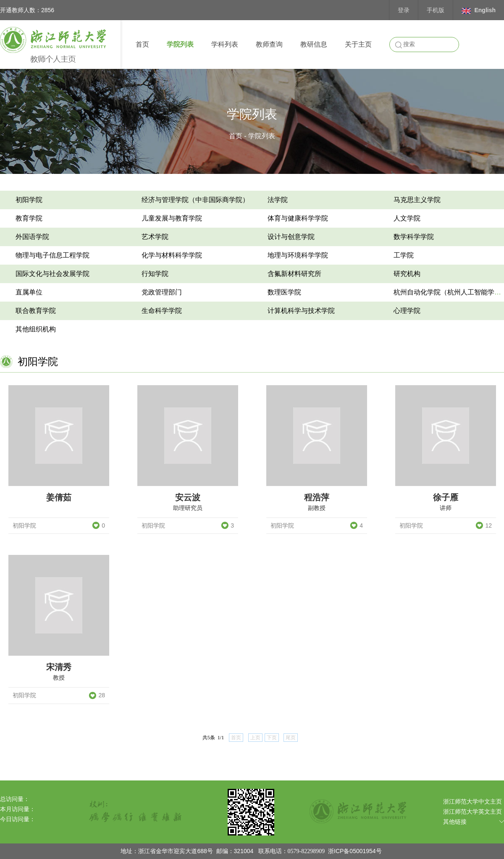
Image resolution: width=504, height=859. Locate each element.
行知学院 (155, 274)
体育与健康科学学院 (298, 218)
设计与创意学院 (291, 237)
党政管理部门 (162, 292)
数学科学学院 (414, 237)
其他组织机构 (36, 329)
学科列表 (225, 44)
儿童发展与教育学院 (172, 218)
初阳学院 (29, 200)
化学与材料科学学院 (172, 255)
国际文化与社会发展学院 (52, 274)
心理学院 (407, 311)
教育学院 (29, 218)
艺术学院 (155, 237)
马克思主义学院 (417, 200)
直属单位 (29, 292)
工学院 (404, 255)
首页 (142, 44)
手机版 (436, 10)
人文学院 (407, 218)
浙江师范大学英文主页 (472, 812)
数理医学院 (284, 292)
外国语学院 (32, 237)
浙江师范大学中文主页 (472, 801)
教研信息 (314, 44)
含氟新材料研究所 (294, 274)
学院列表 (180, 44)
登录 (404, 10)
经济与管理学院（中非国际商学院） (195, 200)
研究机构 (407, 274)
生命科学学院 (162, 311)
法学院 (278, 200)
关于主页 (358, 44)
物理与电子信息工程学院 (52, 255)
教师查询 (269, 44)
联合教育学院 (36, 311)
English (479, 10)
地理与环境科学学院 (298, 255)
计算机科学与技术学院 (301, 311)
